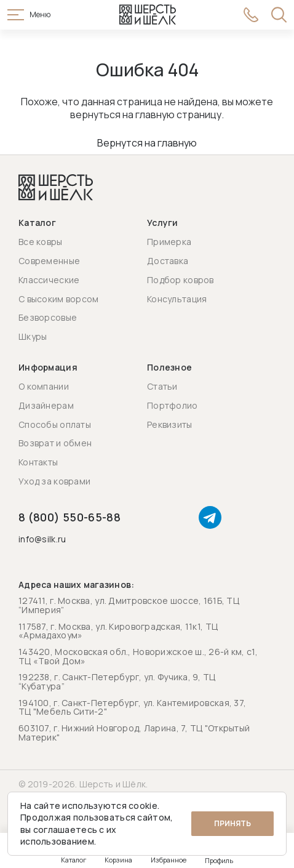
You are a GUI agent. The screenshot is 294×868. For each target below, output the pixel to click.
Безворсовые (48, 317)
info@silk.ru (42, 540)
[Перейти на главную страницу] (148, 15)
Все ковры (41, 242)
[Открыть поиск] (279, 15)
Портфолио (173, 405)
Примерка (169, 242)
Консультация (177, 299)
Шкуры (33, 336)
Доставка (168, 261)
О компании (44, 386)
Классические (49, 280)
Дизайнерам (46, 405)
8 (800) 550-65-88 (70, 517)
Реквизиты (170, 424)
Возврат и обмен (55, 443)
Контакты (38, 462)
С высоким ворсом (58, 299)
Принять (232, 823)
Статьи (162, 386)
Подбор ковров (181, 280)
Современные (49, 261)
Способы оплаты (55, 424)
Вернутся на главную (147, 143)
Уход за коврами (54, 481)
